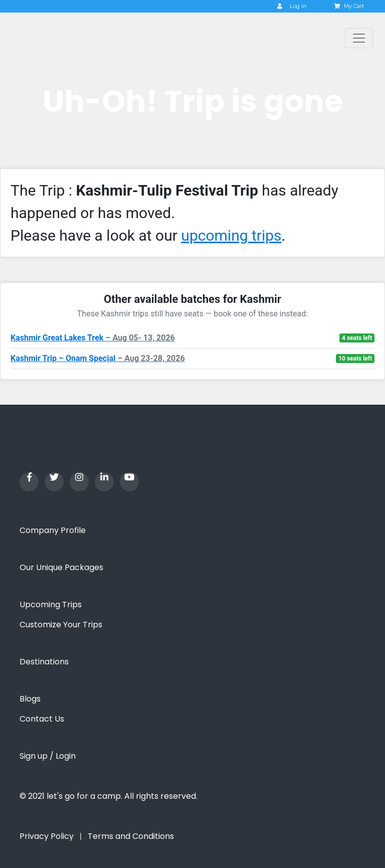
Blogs (30, 699)
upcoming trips (231, 235)
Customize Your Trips (61, 625)
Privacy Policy (47, 836)
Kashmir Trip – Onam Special (98, 358)
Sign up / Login (48, 756)
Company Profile (53, 530)
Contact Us (42, 719)
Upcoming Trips (51, 604)
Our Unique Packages (61, 567)
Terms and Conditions (131, 836)
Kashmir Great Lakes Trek (93, 338)
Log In (292, 6)
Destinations (44, 662)
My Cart (350, 6)
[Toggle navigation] (359, 38)
